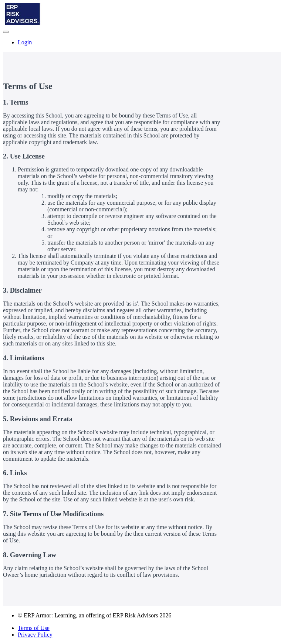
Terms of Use (34, 628)
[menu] (142, 42)
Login (25, 42)
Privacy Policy (35, 635)
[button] (6, 32)
